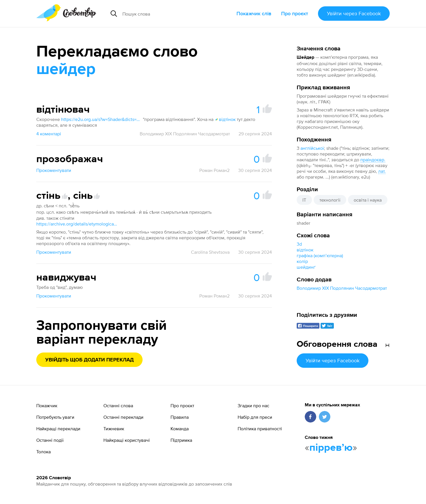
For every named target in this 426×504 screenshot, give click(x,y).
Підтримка (181, 440)
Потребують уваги (55, 417)
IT (304, 200)
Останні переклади (123, 417)
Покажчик (47, 406)
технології (330, 200)
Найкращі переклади (58, 429)
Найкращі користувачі (127, 440)
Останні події (50, 440)
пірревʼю (331, 448)
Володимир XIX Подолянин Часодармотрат (342, 288)
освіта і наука (368, 200)
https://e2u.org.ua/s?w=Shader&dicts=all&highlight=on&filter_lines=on (101, 119)
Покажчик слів (254, 13)
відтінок (305, 250)
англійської (312, 148)
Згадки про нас (253, 406)
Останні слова (118, 406)
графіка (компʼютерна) (320, 255)
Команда (180, 429)
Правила (180, 417)
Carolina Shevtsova (210, 252)
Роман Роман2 (214, 170)
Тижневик (114, 429)
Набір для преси (255, 417)
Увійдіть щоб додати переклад (89, 360)
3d (299, 244)
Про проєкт (295, 13)
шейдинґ (306, 267)
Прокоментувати (54, 170)
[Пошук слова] (169, 14)
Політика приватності (260, 429)
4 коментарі (49, 134)
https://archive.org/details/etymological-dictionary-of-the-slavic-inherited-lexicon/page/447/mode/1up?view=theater (77, 224)
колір (302, 261)
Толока (43, 452)
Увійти (354, 13)
